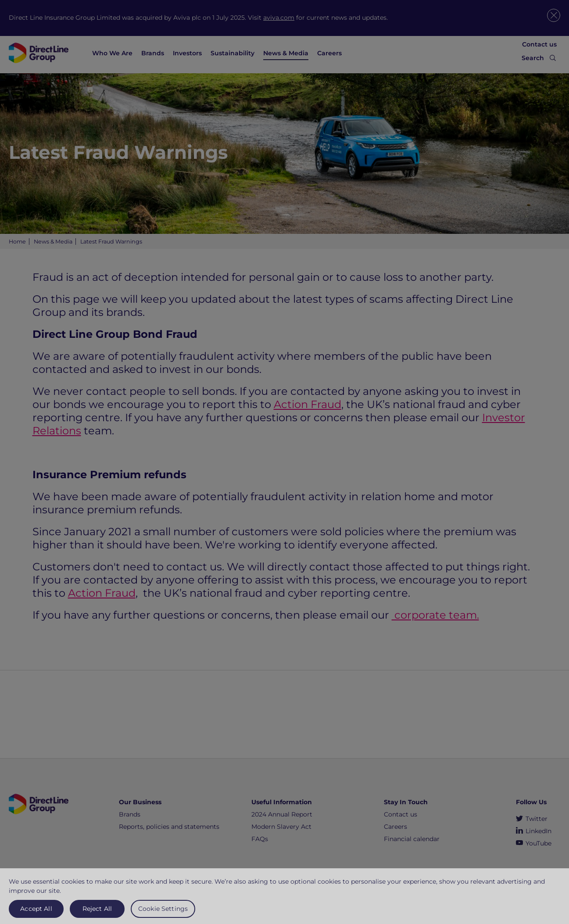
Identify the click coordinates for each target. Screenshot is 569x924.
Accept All (36, 912)
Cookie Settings (163, 912)
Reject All (97, 912)
